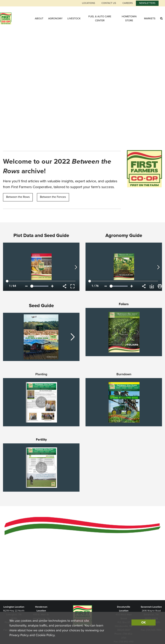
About (39, 18)
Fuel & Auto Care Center (100, 18)
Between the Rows (18, 197)
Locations (89, 3)
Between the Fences (53, 197)
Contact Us (109, 3)
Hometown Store (129, 18)
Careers (128, 3)
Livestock (74, 18)
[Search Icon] (161, 18)
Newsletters (147, 3)
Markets (150, 18)
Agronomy (55, 18)
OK (144, 622)
